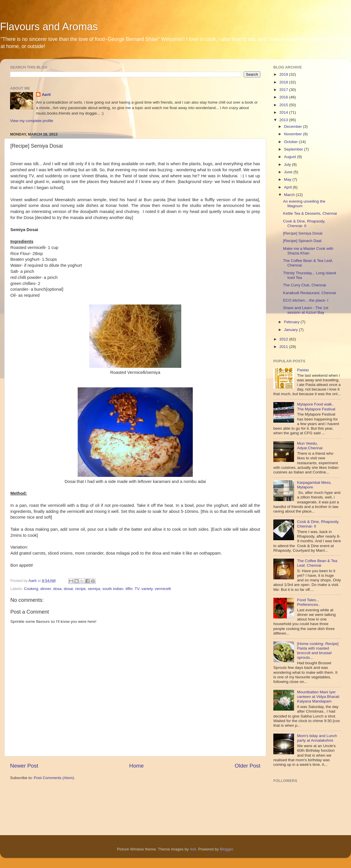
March (290, 195)
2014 (284, 112)
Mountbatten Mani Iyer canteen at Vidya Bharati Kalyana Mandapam (318, 697)
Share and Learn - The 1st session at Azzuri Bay (306, 310)
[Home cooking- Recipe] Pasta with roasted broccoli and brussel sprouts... (318, 651)
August (291, 157)
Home (136, 766)
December (293, 126)
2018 (284, 82)
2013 (284, 120)
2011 (284, 347)
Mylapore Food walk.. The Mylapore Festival (316, 407)
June (289, 172)
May (288, 179)
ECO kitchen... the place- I (306, 300)
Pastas (303, 370)
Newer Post (24, 766)
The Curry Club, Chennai (305, 285)
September (294, 149)
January (291, 330)
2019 (284, 74)
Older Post (248, 766)
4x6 (193, 849)
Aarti (46, 95)
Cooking (31, 589)
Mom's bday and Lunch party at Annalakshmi (317, 738)
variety (147, 589)
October (291, 142)
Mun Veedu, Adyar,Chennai (310, 446)
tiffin (129, 589)
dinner (46, 589)
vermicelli (163, 589)
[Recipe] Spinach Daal (302, 241)
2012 (284, 339)
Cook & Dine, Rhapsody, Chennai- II (304, 223)
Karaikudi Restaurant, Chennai (310, 293)
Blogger (226, 849)
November (293, 134)
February (292, 322)
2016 (284, 97)
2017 (284, 90)
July (288, 164)
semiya (94, 589)
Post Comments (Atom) (54, 778)
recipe (80, 589)
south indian (113, 589)
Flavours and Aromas (49, 27)
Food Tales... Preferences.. (308, 602)
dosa (57, 589)
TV (137, 589)
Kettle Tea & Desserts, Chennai (310, 213)
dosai (68, 589)
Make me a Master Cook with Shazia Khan (308, 251)
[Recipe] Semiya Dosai (303, 233)
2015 (284, 105)
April (288, 187)
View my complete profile (32, 121)
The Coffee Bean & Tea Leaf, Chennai (317, 563)
